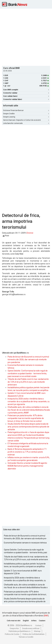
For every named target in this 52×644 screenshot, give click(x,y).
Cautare (42, 621)
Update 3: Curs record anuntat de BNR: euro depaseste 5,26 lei (23, 572)
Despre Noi (14, 628)
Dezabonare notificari (31, 628)
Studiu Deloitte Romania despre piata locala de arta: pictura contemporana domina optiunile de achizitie (28, 427)
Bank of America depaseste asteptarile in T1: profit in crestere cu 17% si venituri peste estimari (27, 452)
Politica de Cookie (12, 634)
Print (6, 236)
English (26, 621)
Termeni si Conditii (26, 637)
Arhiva (34, 621)
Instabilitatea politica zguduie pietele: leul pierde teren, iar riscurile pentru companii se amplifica (25, 565)
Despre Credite (26, 114)
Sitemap (37, 631)
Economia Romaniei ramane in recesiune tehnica (25, 543)
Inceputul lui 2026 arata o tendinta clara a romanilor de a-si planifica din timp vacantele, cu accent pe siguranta (29, 401)
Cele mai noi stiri (14, 621)
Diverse (30, 233)
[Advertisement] (26, 37)
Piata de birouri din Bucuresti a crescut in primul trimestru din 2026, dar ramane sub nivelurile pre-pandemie (28, 360)
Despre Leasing (26, 117)
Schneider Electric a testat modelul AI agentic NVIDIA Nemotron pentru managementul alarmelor (27, 466)
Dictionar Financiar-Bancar (26, 110)
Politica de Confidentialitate (33, 634)
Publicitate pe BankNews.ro (20, 631)
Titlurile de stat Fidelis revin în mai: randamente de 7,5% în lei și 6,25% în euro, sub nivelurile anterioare (28, 382)
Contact (38, 625)
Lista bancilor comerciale (26, 123)
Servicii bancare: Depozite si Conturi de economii (26, 120)
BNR (46, 616)
